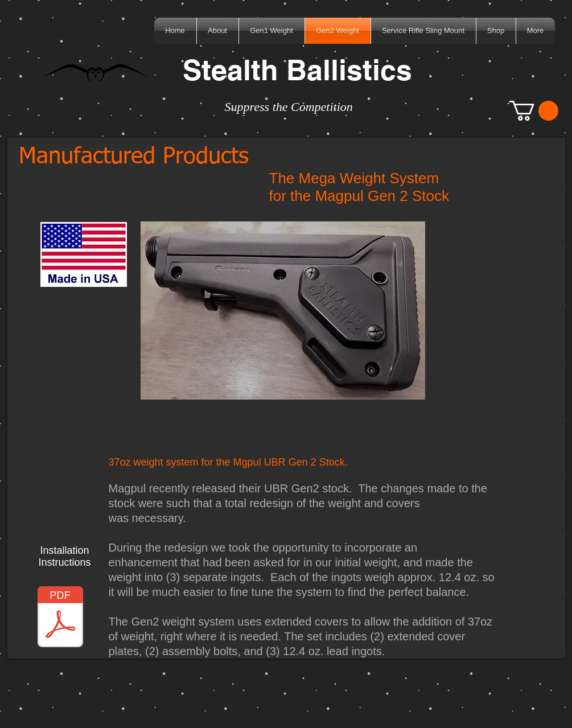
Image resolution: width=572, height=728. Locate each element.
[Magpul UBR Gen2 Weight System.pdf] (60, 618)
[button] (534, 111)
